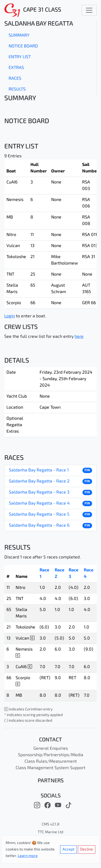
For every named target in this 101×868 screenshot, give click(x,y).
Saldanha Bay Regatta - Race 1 (39, 470)
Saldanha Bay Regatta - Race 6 (39, 526)
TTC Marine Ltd (50, 832)
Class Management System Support (50, 768)
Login (10, 316)
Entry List (20, 57)
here (79, 337)
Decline (87, 850)
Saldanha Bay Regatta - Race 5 (39, 515)
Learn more (28, 856)
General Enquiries (51, 749)
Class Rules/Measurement (51, 762)
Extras (16, 68)
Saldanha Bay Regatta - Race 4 (39, 504)
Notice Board (23, 46)
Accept (68, 850)
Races (15, 79)
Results (17, 89)
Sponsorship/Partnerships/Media (51, 755)
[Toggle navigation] (89, 10)
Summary (19, 36)
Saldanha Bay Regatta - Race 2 (39, 481)
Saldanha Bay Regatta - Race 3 (39, 492)
